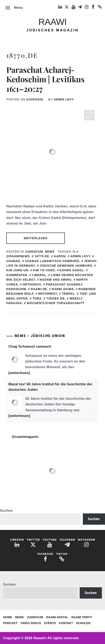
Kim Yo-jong (44, 270)
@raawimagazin (25, 437)
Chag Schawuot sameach (30, 346)
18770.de (42, 256)
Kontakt (66, 623)
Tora (37, 298)
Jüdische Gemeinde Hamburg (66, 266)
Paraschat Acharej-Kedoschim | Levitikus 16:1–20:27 (45, 79)
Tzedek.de (55, 298)
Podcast (10, 623)
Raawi (52, 22)
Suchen (6, 511)
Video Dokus (31, 623)
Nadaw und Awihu (56, 280)
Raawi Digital (57, 617)
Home (8, 617)
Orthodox (32, 284)
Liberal (39, 275)
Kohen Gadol (72, 270)
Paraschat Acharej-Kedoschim (45, 287)
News (50, 252)
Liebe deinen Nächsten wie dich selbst (50, 277)
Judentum (34, 252)
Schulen (83, 623)
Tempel (68, 294)
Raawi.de (39, 289)
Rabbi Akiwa (63, 289)
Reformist (47, 294)
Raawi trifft (82, 617)
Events (50, 623)
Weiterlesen (35, 238)
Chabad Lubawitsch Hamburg (52, 261)
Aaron (60, 256)
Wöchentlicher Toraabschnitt (56, 303)
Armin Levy (64, 99)
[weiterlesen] (19, 373)
